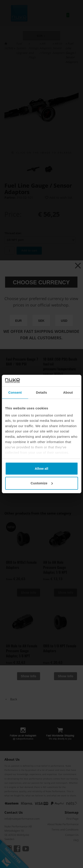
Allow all (41, 468)
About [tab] (68, 392)
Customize (42, 483)
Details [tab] (42, 392)
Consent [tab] (15, 392)
